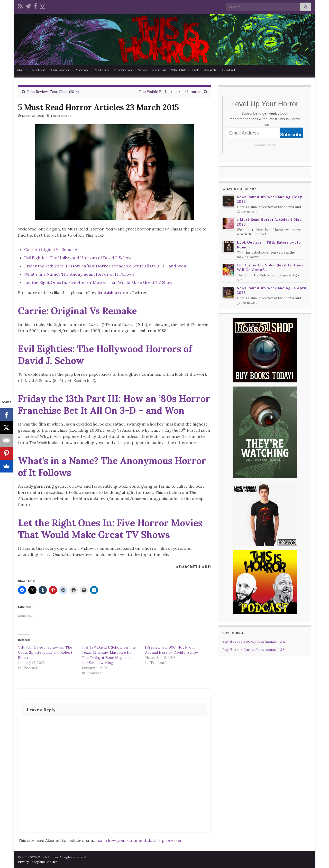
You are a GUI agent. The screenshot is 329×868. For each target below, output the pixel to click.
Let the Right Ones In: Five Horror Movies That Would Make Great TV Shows (99, 282)
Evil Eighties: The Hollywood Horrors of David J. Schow (78, 258)
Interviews (123, 70)
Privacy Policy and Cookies (38, 862)
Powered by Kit (265, 145)
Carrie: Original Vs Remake (51, 249)
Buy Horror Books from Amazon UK (254, 641)
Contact (229, 70)
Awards (210, 70)
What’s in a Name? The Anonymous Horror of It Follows (79, 274)
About (22, 70)
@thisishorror (111, 293)
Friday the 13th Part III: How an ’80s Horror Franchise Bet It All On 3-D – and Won (105, 266)
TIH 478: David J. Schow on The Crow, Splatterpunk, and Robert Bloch (45, 652)
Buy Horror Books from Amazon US (253, 650)
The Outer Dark (185, 70)
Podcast (39, 70)
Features (101, 70)
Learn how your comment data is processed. (139, 840)
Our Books (60, 70)
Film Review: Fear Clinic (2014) (53, 92)
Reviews (81, 70)
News (142, 70)
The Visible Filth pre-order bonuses (170, 92)
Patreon (159, 70)
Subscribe (291, 135)
